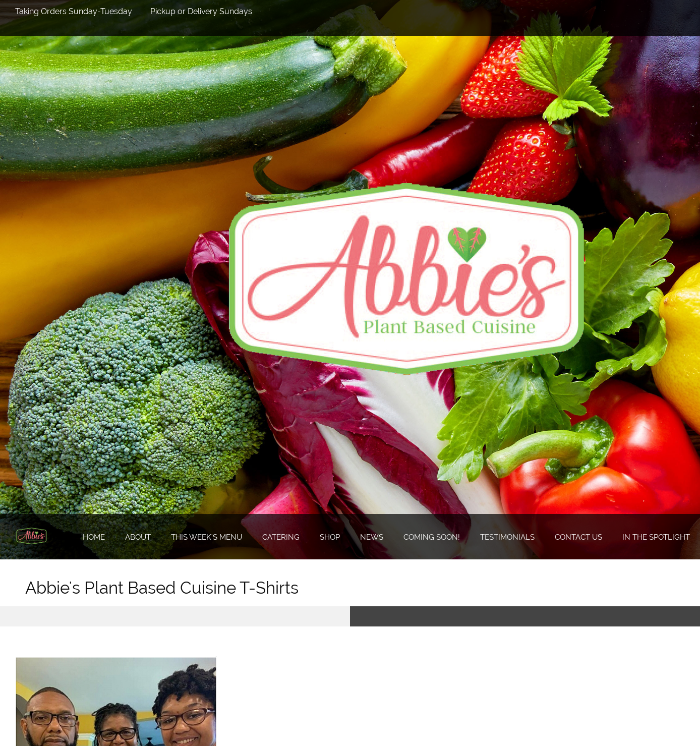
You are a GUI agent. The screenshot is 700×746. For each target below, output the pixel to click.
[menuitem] (88, 537)
